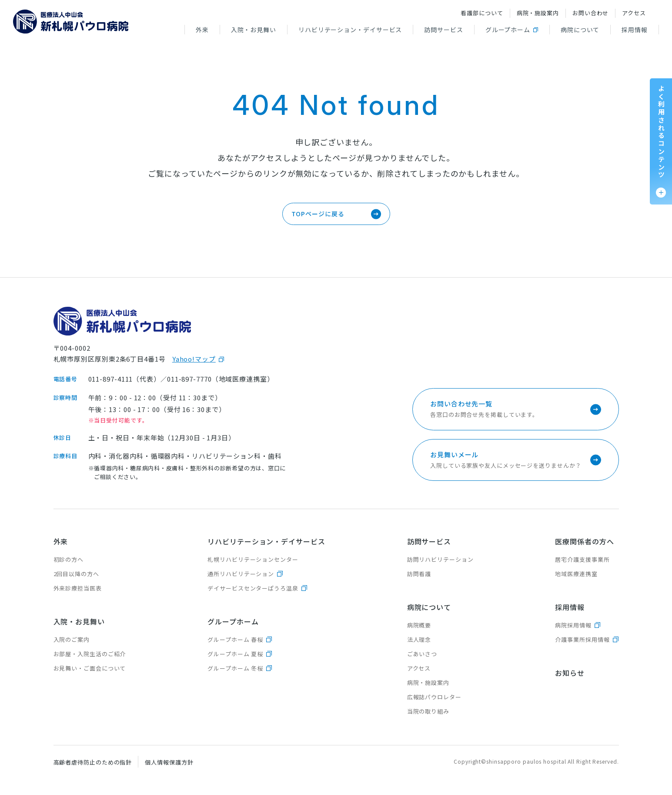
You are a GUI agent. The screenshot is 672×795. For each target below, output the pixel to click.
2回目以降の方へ (76, 574)
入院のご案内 (72, 639)
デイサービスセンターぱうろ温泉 (253, 588)
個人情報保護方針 (169, 762)
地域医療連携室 (576, 574)
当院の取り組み (428, 711)
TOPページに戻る (318, 214)
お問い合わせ (590, 13)
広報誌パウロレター (434, 697)
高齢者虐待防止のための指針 (93, 762)
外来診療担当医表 (78, 588)
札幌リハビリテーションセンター (253, 559)
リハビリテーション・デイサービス (350, 30)
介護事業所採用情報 (582, 639)
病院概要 (419, 625)
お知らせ (570, 673)
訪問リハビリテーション (440, 559)
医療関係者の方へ (584, 541)
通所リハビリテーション (241, 574)
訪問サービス (443, 30)
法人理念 (419, 639)
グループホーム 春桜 (235, 639)
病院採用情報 (573, 625)
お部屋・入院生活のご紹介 (90, 654)
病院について (580, 30)
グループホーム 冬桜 (235, 668)
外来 (202, 30)
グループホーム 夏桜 (235, 654)
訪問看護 (419, 574)
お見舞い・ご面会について (90, 668)
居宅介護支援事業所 (582, 559)
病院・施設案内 (538, 13)
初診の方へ (69, 559)
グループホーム (508, 30)
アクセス (634, 13)
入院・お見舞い (254, 30)
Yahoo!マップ (194, 359)
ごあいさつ (422, 654)
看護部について (482, 13)
